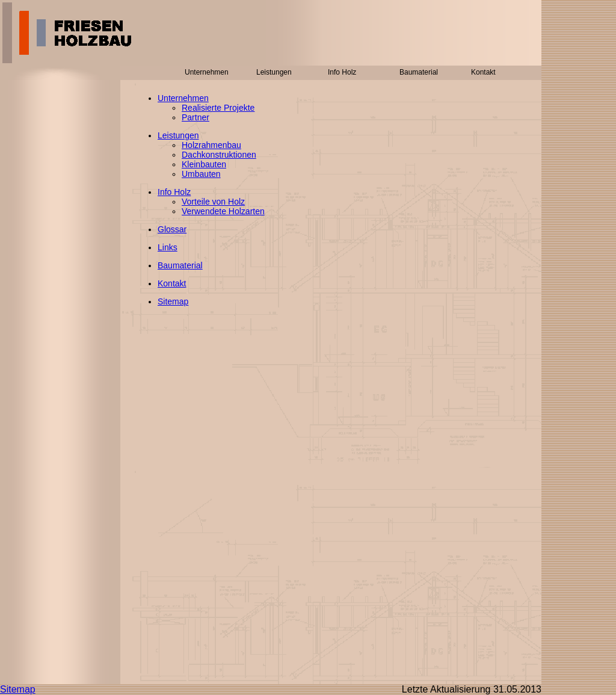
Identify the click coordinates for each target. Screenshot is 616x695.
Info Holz (174, 192)
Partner (196, 117)
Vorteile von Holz (213, 202)
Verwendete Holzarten (223, 211)
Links (168, 247)
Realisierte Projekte (218, 108)
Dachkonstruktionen (219, 155)
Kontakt (172, 283)
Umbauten (201, 174)
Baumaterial (180, 265)
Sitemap (173, 301)
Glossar (172, 229)
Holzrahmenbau (211, 145)
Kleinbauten (204, 164)
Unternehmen (183, 98)
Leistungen (178, 135)
